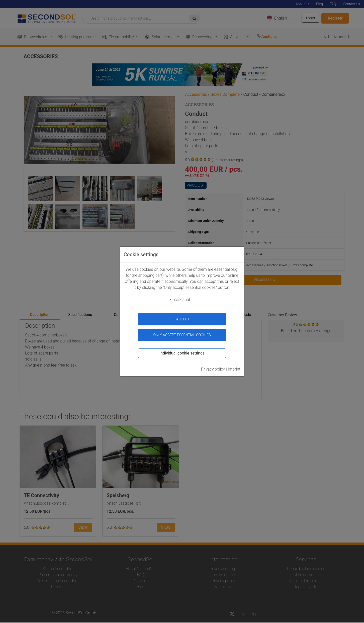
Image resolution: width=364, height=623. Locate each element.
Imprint (234, 366)
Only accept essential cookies (182, 333)
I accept (182, 319)
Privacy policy (213, 366)
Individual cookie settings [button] (182, 350)
